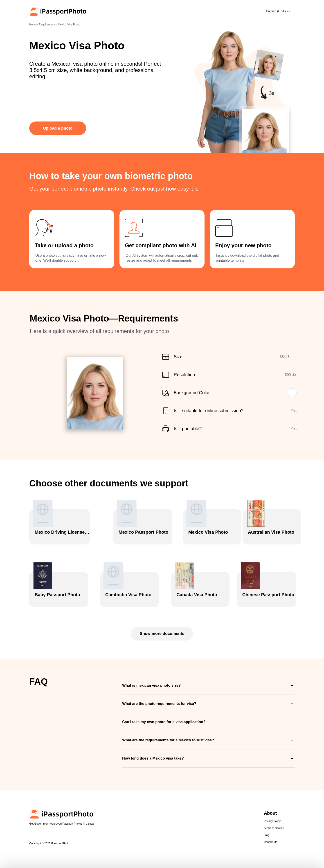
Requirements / (48, 25)
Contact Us (271, 826)
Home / (34, 25)
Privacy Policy (272, 805)
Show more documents (162, 617)
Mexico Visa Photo (69, 25)
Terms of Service (274, 812)
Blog (267, 819)
